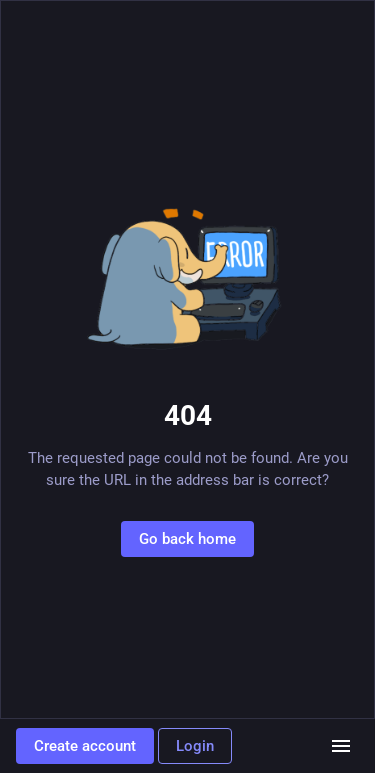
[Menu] (341, 746)
